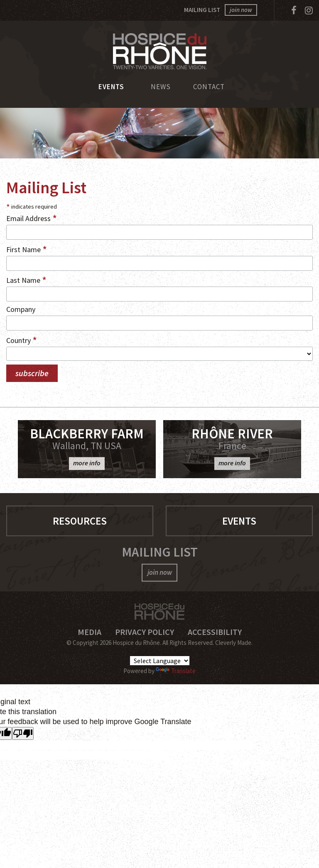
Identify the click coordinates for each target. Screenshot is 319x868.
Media (90, 632)
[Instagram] (309, 10)
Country (22, 340)
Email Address (32, 218)
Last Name (26, 280)
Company (21, 309)
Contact (209, 87)
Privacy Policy (145, 632)
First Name (27, 249)
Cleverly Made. (234, 643)
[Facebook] (294, 10)
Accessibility (215, 632)
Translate (176, 671)
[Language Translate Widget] (160, 661)
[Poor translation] (23, 733)
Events (111, 87)
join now (241, 10)
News (161, 87)
